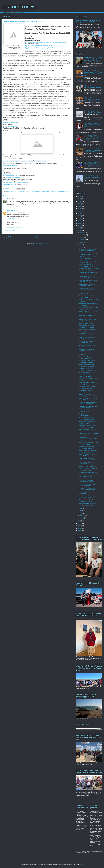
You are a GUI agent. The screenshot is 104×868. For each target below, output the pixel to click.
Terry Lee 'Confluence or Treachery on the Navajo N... (88, 369)
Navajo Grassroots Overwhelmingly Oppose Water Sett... (88, 439)
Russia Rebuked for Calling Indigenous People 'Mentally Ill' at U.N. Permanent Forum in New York (93, 73)
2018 (80, 216)
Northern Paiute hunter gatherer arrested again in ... (88, 423)
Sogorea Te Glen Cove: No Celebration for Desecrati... (87, 419)
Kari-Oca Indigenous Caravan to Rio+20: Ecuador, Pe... (88, 455)
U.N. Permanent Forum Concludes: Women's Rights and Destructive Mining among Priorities (93, 138)
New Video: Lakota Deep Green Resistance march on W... (88, 407)
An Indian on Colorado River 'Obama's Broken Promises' (87, 489)
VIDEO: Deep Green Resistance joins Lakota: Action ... (88, 451)
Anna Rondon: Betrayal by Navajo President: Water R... (89, 443)
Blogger (82, 864)
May (81, 508)
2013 (80, 228)
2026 (80, 197)
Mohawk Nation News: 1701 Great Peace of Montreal (89, 269)
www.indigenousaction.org (10, 165)
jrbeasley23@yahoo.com (10, 126)
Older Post (68, 237)
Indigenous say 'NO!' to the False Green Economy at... (88, 387)
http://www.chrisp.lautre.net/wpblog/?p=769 (39, 46)
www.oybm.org (7, 181)
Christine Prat (11, 211)
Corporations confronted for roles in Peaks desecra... (88, 411)
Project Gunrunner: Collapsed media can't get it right (87, 361)
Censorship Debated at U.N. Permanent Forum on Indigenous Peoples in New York (93, 150)
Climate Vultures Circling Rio (87, 466)
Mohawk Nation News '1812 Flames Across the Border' (87, 365)
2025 (80, 199)
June (81, 247)
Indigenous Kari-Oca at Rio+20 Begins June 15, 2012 (88, 426)
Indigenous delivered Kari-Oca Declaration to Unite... (88, 342)
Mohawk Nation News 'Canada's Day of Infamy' (88, 297)
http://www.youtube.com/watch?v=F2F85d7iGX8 (16, 183)
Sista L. (10, 199)
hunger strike (34, 191)
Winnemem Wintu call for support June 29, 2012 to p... (88, 262)
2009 (80, 526)
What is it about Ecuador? (86, 323)
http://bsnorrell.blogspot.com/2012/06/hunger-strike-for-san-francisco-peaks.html (46, 42)
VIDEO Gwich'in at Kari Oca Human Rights (87, 383)
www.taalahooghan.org (9, 184)
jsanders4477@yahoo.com (10, 123)
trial (68, 191)
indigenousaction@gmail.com (11, 174)
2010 (80, 523)
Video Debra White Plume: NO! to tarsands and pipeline (88, 316)
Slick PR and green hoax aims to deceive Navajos (88, 430)
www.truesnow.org (11, 167)
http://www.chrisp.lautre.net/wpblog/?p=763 (39, 48)
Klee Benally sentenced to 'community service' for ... (87, 265)
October (82, 237)
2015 (80, 223)
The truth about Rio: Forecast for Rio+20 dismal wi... (88, 469)
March (81, 513)
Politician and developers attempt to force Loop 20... (88, 254)
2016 (80, 221)
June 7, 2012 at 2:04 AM (14, 207)
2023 (80, 204)
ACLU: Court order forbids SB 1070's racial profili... (87, 258)
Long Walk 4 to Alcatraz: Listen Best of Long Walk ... (88, 277)
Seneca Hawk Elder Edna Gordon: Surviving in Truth (87, 459)
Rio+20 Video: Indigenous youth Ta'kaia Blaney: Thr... (88, 358)
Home (38, 237)
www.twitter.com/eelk (26, 174)
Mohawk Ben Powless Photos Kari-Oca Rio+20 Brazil (87, 391)
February (82, 515)
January (82, 518)
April (81, 511)
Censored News (20, 191)
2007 (80, 531)
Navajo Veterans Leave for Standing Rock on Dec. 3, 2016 (92, 112)
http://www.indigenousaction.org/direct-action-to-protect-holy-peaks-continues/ (24, 162)
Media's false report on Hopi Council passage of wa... (87, 289)
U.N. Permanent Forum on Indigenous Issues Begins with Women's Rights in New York (92, 164)
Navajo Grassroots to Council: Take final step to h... (87, 334)
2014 (80, 226)
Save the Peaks (63, 191)
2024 (80, 201)
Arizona (13, 191)
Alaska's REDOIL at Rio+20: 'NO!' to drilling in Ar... (88, 330)
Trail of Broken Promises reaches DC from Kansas (88, 273)
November (83, 235)
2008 (80, 528)
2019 (80, 213)
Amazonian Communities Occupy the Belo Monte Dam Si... (88, 403)
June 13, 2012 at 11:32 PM (15, 227)
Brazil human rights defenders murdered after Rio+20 (87, 250)
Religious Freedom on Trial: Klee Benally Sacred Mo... (88, 447)
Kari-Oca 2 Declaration (85, 376)
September (83, 240)
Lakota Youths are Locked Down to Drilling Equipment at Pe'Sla (88, 21)
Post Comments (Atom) (41, 243)
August (82, 242)
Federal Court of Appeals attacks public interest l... (88, 293)
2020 (80, 211)
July (81, 245)
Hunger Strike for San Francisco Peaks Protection (88, 485)
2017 (80, 218)
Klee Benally (42, 191)
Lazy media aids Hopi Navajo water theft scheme (87, 285)
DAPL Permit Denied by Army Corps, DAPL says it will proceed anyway (93, 177)
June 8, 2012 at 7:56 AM (14, 219)
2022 (80, 206)
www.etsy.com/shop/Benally (14, 177)
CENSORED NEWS (19, 7)
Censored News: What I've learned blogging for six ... (87, 350)
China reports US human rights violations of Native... (88, 497)
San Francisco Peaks (52, 191)
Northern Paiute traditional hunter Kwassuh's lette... (88, 304)
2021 (80, 209)
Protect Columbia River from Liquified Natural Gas (87, 501)
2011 (80, 521)
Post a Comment (10, 231)
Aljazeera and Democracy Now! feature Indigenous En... (88, 320)
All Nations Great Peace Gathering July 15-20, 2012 (87, 395)
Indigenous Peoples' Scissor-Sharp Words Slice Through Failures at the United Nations (92, 99)
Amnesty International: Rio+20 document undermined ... (88, 326)
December (83, 232)
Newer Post (7, 237)
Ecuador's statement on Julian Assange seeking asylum (87, 373)
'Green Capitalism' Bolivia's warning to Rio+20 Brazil (87, 481)
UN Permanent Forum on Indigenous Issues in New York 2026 (92, 125)
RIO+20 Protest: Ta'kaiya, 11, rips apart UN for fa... (88, 308)
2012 (9, 191)
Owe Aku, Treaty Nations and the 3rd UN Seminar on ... (88, 399)
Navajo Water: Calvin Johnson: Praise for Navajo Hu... (88, 504)
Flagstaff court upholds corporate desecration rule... (88, 415)
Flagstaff (27, 191)
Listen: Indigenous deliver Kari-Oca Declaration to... (88, 338)
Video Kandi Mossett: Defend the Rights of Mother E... (88, 312)
